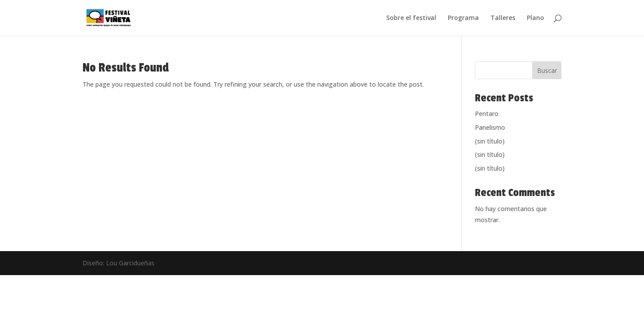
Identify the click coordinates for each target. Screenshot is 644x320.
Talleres (503, 18)
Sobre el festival (411, 18)
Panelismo (490, 127)
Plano (535, 18)
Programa (463, 18)
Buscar (547, 70)
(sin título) (490, 141)
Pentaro (487, 114)
